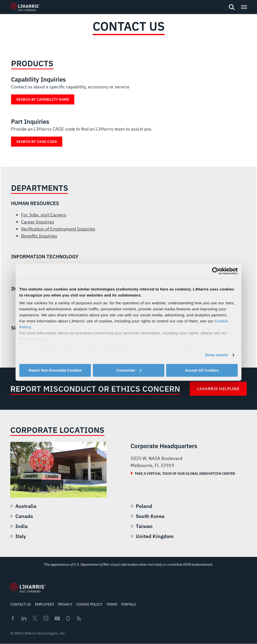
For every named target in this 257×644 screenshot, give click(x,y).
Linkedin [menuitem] (24, 618)
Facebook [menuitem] (13, 618)
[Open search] (232, 7)
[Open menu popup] (244, 7)
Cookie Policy (89, 604)
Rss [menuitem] (79, 619)
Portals (128, 604)
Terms (112, 604)
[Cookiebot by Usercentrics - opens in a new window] (216, 271)
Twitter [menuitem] (35, 618)
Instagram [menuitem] (46, 618)
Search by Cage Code (37, 142)
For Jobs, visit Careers (44, 215)
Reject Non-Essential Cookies (55, 370)
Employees (44, 604)
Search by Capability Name (43, 99)
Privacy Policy (33, 339)
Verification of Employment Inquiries (58, 229)
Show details (216, 355)
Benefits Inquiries (39, 236)
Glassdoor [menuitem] (68, 618)
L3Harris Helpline (218, 389)
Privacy (65, 604)
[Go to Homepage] (28, 588)
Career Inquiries (38, 222)
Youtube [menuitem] (57, 619)
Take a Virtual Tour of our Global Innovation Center (185, 474)
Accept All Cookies (202, 370)
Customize (129, 370)
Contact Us (21, 604)
